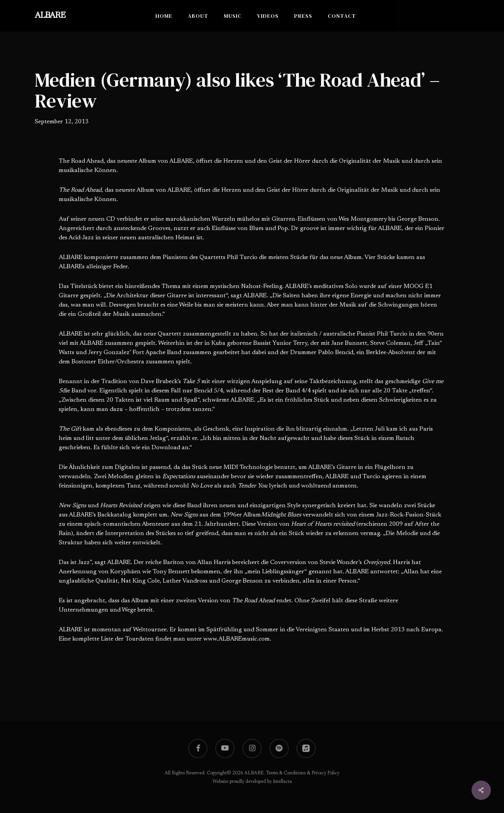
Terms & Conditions (286, 773)
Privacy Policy (325, 773)
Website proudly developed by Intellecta (252, 782)
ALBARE (50, 16)
